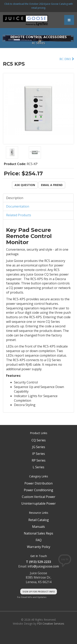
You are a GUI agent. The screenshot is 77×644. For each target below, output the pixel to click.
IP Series (38, 454)
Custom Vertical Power (39, 497)
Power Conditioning (38, 490)
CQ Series (39, 440)
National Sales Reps (38, 533)
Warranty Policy (39, 547)
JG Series (39, 447)
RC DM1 (66, 59)
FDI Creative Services (51, 624)
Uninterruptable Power (38, 503)
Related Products (19, 215)
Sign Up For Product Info (39, 592)
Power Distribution (38, 483)
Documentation (18, 206)
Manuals (38, 527)
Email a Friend (52, 185)
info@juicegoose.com (43, 566)
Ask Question (25, 185)
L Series (38, 467)
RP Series (39, 460)
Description (15, 198)
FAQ (39, 540)
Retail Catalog (39, 520)
